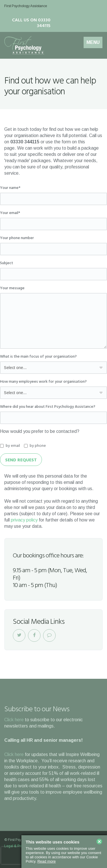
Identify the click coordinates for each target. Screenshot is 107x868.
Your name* (10, 188)
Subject (7, 263)
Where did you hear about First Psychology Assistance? (48, 407)
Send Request (21, 460)
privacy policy (24, 520)
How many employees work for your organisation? (43, 382)
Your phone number (17, 238)
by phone (35, 446)
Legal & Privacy (17, 846)
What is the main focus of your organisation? (38, 357)
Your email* (10, 213)
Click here (14, 720)
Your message (12, 288)
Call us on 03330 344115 (31, 23)
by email (10, 446)
